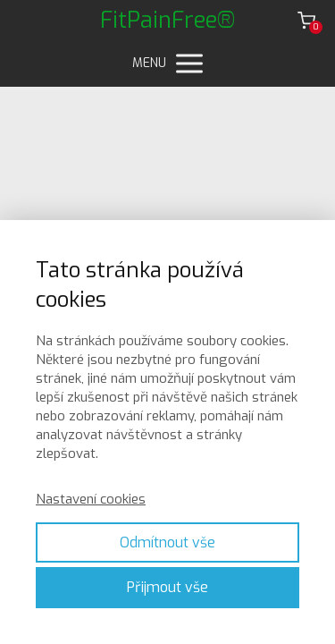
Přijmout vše (167, 587)
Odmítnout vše (167, 542)
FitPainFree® (168, 20)
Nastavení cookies (91, 499)
